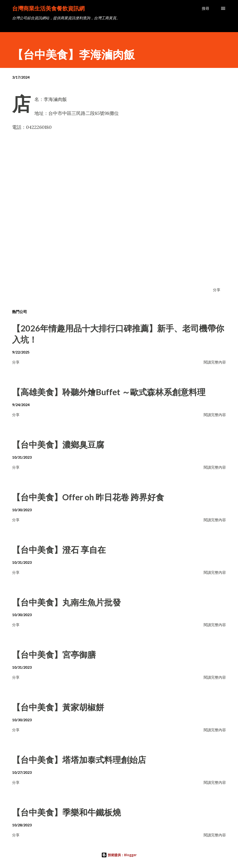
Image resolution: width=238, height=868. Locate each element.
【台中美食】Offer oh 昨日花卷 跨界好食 (88, 497)
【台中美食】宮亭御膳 (54, 654)
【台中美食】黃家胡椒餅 (58, 707)
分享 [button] (217, 290)
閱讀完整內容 (215, 362)
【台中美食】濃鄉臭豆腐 (58, 444)
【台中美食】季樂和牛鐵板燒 (66, 812)
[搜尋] (205, 8)
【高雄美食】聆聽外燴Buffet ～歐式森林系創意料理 (109, 392)
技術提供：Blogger (119, 855)
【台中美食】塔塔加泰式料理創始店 (79, 760)
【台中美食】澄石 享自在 (59, 550)
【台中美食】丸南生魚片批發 (66, 602)
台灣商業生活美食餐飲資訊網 (48, 8)
